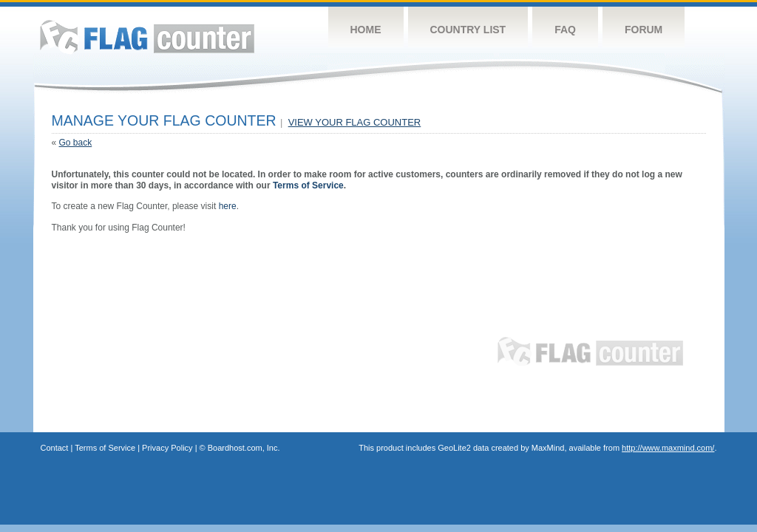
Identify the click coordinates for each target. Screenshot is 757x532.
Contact (55, 448)
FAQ (565, 30)
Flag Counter (147, 37)
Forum (644, 30)
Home (366, 30)
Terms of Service (308, 185)
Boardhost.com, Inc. (244, 448)
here (228, 206)
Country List (468, 30)
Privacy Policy (167, 448)
